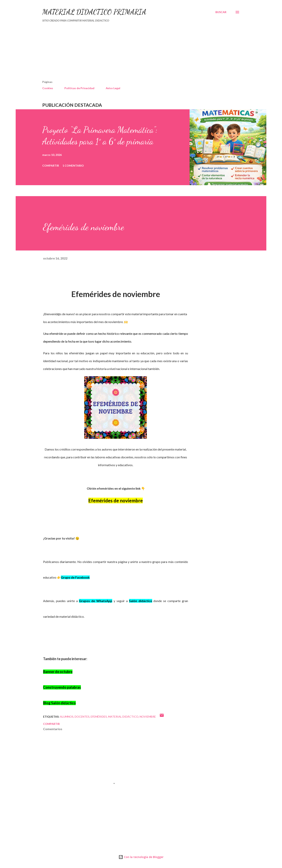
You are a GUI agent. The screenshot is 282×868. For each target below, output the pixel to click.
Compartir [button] (51, 166)
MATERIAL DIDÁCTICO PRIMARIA (94, 12)
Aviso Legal (113, 88)
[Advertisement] (125, 53)
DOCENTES (82, 717)
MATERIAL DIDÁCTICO (123, 717)
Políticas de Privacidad (79, 88)
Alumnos (67, 717)
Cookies (48, 88)
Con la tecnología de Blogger (141, 857)
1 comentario (73, 166)
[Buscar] (221, 12)
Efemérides (99, 717)
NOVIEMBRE (148, 717)
